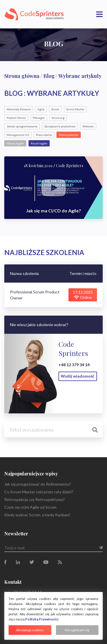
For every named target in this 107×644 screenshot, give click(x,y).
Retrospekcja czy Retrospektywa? (35, 499)
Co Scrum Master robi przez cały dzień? (39, 492)
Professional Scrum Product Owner (35, 295)
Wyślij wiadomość (78, 376)
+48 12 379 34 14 (74, 365)
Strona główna (22, 76)
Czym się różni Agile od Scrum (30, 507)
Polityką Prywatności (42, 619)
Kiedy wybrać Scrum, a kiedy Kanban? (37, 515)
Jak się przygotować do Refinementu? (38, 484)
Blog (49, 76)
